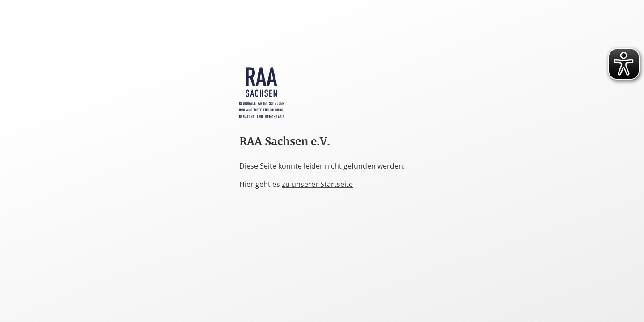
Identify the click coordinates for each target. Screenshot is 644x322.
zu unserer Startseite (317, 184)
